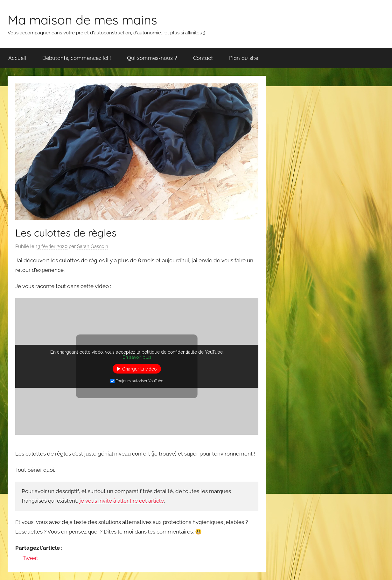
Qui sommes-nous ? (152, 58)
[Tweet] (21, 559)
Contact (203, 58)
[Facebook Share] (19, 559)
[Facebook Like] (16, 559)
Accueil (17, 58)
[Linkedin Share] (40, 558)
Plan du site (244, 58)
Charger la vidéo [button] (139, 369)
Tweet (30, 558)
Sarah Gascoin (93, 246)
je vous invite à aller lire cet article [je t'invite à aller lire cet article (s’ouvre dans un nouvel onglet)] (122, 501)
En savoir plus (137, 357)
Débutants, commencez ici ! (77, 58)
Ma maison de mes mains (82, 20)
